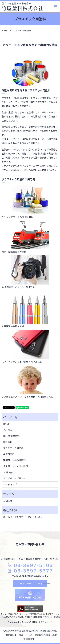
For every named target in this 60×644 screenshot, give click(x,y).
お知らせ (8, 501)
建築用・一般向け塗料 (14, 460)
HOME (4, 30)
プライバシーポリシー (14, 478)
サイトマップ (10, 484)
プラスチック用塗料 (13, 448)
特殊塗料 (8, 442)
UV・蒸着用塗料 (11, 436)
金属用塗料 (9, 454)
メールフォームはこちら (30, 583)
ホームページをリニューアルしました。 (23, 517)
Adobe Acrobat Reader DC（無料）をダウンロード (30, 622)
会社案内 (8, 430)
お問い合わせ (10, 472)
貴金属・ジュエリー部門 (15, 466)
